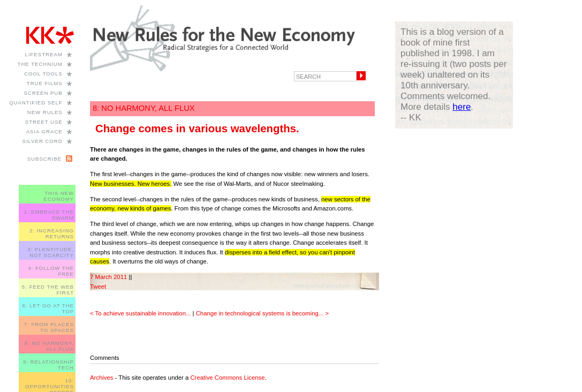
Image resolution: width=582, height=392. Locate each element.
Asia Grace (44, 131)
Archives (101, 378)
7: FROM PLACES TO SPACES (49, 327)
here (462, 107)
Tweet (98, 287)
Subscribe (44, 159)
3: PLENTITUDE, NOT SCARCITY (51, 252)
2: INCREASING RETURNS (52, 233)
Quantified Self (36, 103)
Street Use (44, 122)
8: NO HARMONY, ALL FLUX (49, 346)
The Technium (40, 64)
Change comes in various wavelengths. (197, 129)
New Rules (45, 112)
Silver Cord (43, 141)
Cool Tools (43, 74)
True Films (45, 83)
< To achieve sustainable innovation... (140, 313)
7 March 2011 (108, 277)
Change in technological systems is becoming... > (262, 313)
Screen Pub (43, 93)
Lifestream (44, 54)
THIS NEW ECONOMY (59, 196)
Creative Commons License (227, 378)
